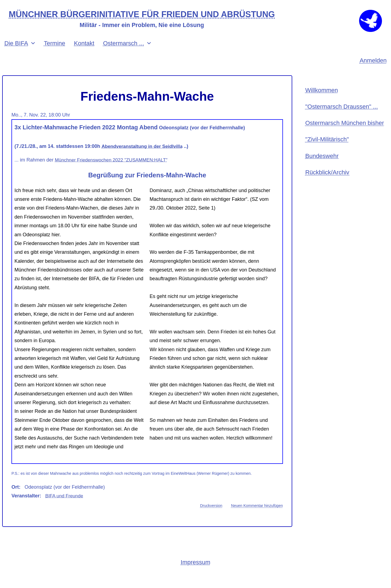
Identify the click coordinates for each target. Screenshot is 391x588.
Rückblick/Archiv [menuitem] (327, 187)
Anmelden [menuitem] (373, 70)
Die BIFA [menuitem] (16, 53)
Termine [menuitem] (55, 53)
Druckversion (211, 515)
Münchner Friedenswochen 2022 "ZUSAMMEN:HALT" (114, 169)
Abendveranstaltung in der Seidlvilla (144, 156)
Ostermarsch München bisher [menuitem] (345, 135)
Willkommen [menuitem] (322, 100)
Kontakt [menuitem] (84, 53)
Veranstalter (26, 505)
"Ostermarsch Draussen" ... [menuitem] (342, 117)
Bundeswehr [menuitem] (322, 169)
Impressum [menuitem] (195, 572)
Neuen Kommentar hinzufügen (257, 515)
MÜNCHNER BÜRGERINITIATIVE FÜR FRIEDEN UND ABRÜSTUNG (148, 15)
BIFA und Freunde (65, 505)
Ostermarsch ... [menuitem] (124, 53)
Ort (15, 496)
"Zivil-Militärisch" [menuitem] (327, 152)
